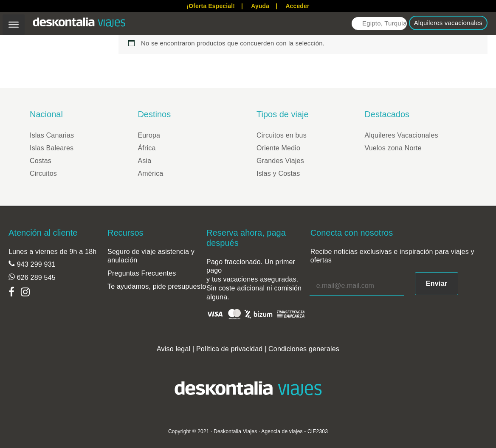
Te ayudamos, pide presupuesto (157, 286)
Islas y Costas (278, 173)
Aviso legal (173, 349)
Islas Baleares (52, 148)
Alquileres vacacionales (448, 23)
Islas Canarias (52, 135)
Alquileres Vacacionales (401, 135)
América (150, 173)
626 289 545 (35, 278)
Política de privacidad (230, 349)
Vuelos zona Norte (393, 148)
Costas (41, 161)
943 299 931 (35, 264)
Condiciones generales (304, 349)
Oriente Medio (278, 148)
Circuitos (43, 173)
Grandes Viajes (280, 161)
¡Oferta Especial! (211, 6)
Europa (149, 135)
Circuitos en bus (282, 135)
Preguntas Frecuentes (142, 273)
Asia (144, 161)
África (147, 148)
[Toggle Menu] (14, 25)
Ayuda (260, 6)
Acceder (297, 6)
